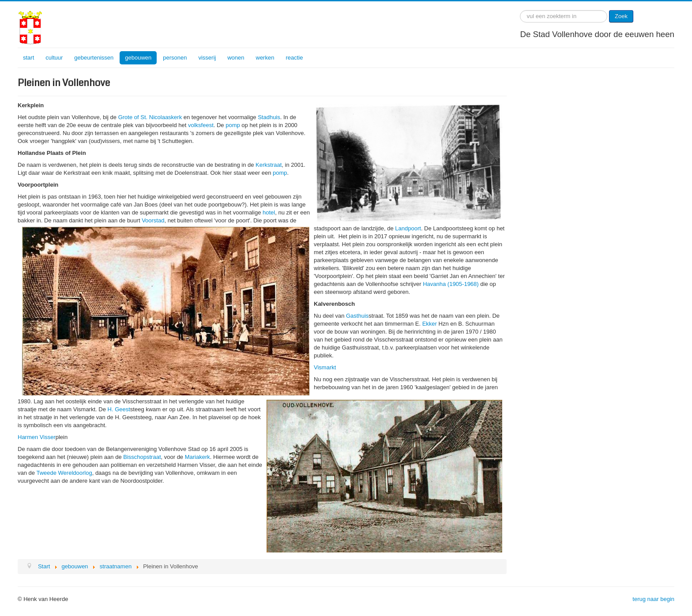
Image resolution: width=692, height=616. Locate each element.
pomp (233, 125)
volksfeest (201, 125)
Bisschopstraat (142, 457)
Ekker (430, 324)
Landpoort (408, 228)
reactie (294, 58)
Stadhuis (269, 117)
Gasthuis (357, 316)
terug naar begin (653, 599)
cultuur (54, 58)
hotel (269, 212)
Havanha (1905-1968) (451, 284)
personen (175, 58)
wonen (236, 58)
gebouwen (138, 58)
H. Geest (119, 409)
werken (265, 58)
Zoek (621, 16)
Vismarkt (325, 367)
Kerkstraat (269, 165)
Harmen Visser (37, 437)
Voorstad (153, 220)
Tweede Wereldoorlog (64, 473)
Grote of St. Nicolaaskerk (150, 117)
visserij (207, 58)
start (28, 58)
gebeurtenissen (94, 58)
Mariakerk (197, 457)
